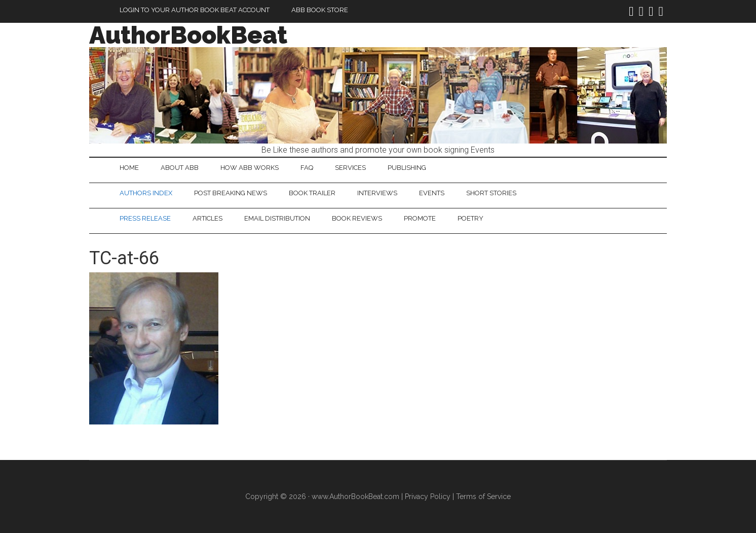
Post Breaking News (231, 193)
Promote (420, 218)
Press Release (145, 218)
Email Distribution (277, 218)
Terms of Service (483, 496)
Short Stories (491, 193)
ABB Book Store (320, 10)
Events (432, 193)
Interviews (377, 193)
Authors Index (146, 193)
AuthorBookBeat (188, 35)
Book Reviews (357, 218)
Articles (207, 218)
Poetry (470, 218)
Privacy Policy (428, 496)
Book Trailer (312, 193)
